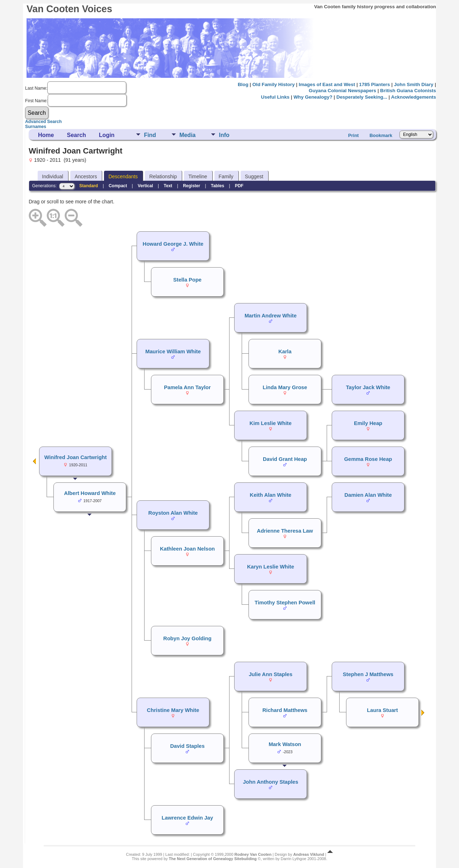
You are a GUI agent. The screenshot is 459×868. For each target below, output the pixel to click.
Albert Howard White (90, 493)
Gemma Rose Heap (368, 459)
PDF (239, 186)
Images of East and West (327, 84)
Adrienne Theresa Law (285, 531)
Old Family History (274, 84)
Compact (118, 186)
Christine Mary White (173, 710)
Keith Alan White (271, 495)
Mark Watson (285, 744)
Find (150, 135)
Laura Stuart (382, 710)
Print (354, 135)
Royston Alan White (173, 513)
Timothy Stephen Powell (285, 603)
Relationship (163, 176)
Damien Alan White (368, 495)
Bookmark (381, 135)
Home (46, 135)
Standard (89, 186)
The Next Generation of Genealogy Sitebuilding (213, 859)
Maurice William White (173, 352)
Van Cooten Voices (69, 9)
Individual (53, 176)
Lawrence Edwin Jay (187, 818)
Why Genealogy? (313, 97)
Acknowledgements (414, 97)
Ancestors (86, 176)
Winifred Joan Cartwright (75, 457)
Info (224, 135)
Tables (217, 186)
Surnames (36, 127)
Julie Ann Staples (271, 674)
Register (191, 186)
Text (168, 186)
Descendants (123, 176)
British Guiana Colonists (408, 91)
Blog (243, 84)
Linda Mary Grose (285, 387)
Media (187, 135)
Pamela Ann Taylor (187, 387)
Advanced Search (43, 122)
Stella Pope (187, 280)
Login (107, 135)
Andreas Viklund (309, 854)
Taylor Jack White (368, 387)
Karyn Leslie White (271, 567)
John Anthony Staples (270, 782)
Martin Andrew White (271, 316)
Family (226, 176)
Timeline (198, 176)
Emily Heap (368, 423)
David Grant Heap (285, 459)
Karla (285, 352)
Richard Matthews (285, 710)
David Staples (187, 746)
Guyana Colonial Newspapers (342, 91)
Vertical (145, 186)
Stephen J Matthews (368, 674)
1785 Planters (374, 84)
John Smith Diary (414, 84)
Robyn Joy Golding (187, 638)
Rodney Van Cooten (253, 854)
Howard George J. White (173, 244)
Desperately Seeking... (362, 97)
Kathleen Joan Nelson (187, 549)
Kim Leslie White (271, 423)
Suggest (254, 176)
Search (76, 135)
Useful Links (275, 97)
